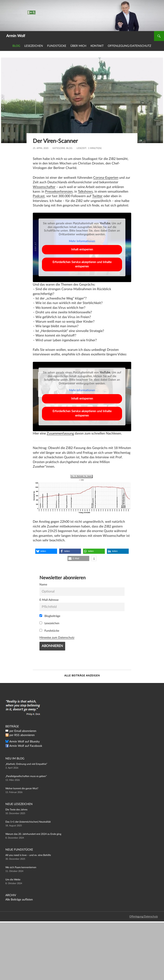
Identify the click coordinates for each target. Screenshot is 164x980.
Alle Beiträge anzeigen (82, 676)
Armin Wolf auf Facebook (26, 746)
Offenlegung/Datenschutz (129, 46)
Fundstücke (57, 46)
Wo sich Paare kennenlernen (21, 867)
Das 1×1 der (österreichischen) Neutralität (28, 822)
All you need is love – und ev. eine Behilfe (28, 855)
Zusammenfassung (60, 433)
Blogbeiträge (50, 616)
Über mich (78, 46)
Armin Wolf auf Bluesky (24, 742)
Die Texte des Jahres (16, 810)
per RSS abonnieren (22, 735)
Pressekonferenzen (59, 192)
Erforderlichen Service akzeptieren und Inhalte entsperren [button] (82, 264)
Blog (16, 46)
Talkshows (85, 192)
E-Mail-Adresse (49, 600)
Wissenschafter (44, 187)
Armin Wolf (16, 36)
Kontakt (97, 46)
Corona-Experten (106, 178)
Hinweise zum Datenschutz (57, 638)
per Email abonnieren (23, 731)
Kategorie (59, 148)
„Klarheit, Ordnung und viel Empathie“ (26, 764)
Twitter (97, 196)
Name (43, 585)
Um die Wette (13, 880)
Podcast (39, 196)
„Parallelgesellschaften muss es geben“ (26, 776)
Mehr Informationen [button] (82, 241)
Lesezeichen (34, 46)
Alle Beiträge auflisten (19, 900)
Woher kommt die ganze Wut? (22, 788)
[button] (46, 551)
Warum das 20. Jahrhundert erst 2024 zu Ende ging (33, 834)
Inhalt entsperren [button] (82, 250)
